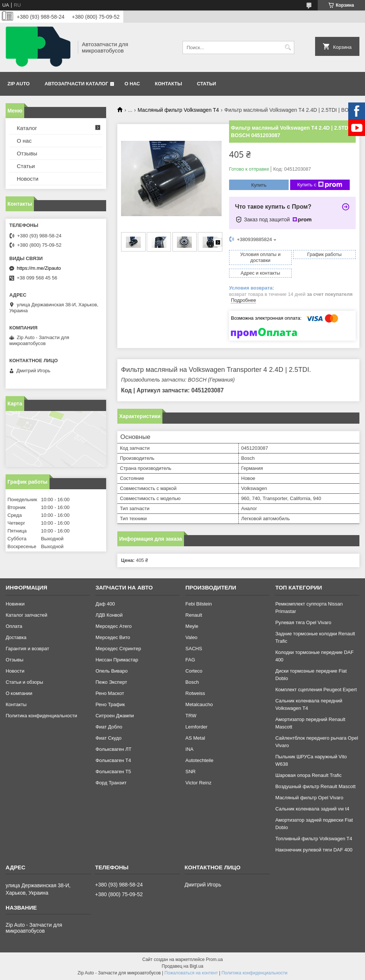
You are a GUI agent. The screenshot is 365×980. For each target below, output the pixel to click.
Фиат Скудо (108, 738)
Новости (28, 179)
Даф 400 (105, 604)
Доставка (16, 637)
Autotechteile (199, 760)
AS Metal (195, 738)
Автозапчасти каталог (77, 84)
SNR (191, 772)
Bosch (192, 682)
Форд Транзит (111, 783)
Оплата (14, 626)
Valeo (191, 637)
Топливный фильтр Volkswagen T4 (314, 839)
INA (190, 749)
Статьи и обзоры (24, 682)
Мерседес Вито (113, 637)
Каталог (27, 128)
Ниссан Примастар (117, 660)
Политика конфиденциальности (41, 716)
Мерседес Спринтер (118, 649)
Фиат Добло (109, 727)
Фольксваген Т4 (113, 760)
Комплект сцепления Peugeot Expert (316, 690)
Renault (194, 615)
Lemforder (196, 727)
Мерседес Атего (113, 626)
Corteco (194, 671)
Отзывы (27, 153)
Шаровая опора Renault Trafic (308, 775)
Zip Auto (19, 84)
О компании (19, 693)
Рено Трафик (110, 704)
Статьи (207, 84)
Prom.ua (214, 960)
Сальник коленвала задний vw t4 (312, 809)
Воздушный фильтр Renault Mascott (315, 786)
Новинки (15, 604)
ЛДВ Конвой (109, 615)
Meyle (192, 626)
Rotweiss (195, 693)
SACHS (194, 649)
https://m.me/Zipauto (39, 268)
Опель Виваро (111, 671)
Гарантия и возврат (27, 649)
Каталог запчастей (26, 615)
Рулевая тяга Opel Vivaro (303, 622)
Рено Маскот (110, 693)
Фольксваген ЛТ (113, 749)
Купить (259, 185)
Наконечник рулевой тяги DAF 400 (314, 850)
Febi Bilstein (199, 604)
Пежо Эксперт (111, 682)
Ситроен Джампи (115, 716)
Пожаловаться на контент (191, 973)
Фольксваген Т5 (113, 772)
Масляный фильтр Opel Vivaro (309, 798)
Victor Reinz (199, 783)
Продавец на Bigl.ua (182, 966)
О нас (132, 84)
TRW (191, 716)
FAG (190, 660)
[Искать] (288, 48)
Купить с (320, 185)
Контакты (169, 84)
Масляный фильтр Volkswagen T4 (178, 110)
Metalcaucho (199, 704)
